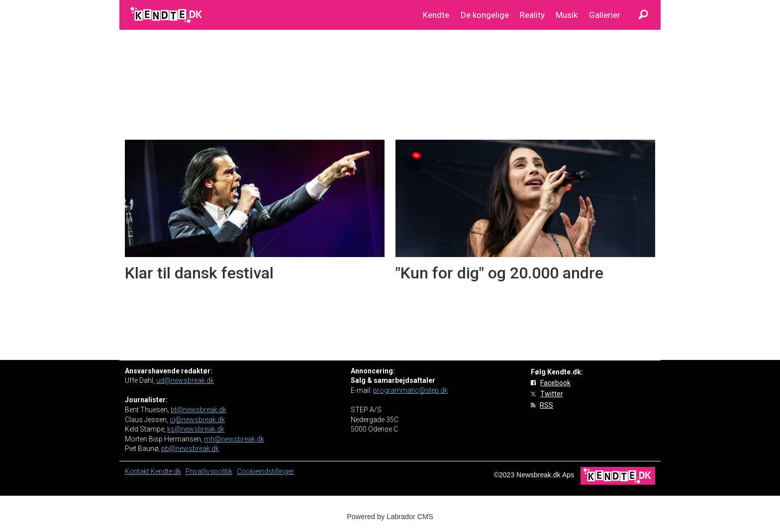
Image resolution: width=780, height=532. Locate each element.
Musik (567, 15)
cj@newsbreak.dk (197, 420)
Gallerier (605, 15)
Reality (532, 15)
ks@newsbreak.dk (196, 429)
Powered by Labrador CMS (390, 517)
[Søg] (643, 15)
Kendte (436, 15)
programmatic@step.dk (410, 390)
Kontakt (138, 471)
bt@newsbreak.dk (198, 410)
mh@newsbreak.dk (234, 439)
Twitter (552, 394)
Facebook (555, 383)
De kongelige (485, 15)
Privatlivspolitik (209, 471)
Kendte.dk (166, 471)
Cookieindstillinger (265, 471)
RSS (546, 405)
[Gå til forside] (167, 15)
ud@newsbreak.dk (185, 380)
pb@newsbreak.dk (190, 448)
